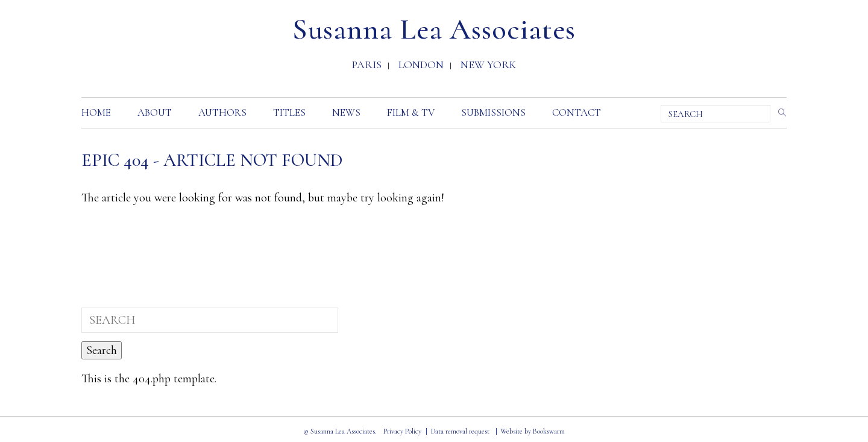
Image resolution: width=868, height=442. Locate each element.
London (421, 66)
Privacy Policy (402, 431)
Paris (367, 66)
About (155, 112)
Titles (289, 112)
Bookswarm (549, 431)
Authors (222, 112)
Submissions (493, 112)
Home (96, 112)
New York (488, 66)
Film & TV (411, 112)
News (346, 112)
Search (780, 112)
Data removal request (460, 431)
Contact (577, 112)
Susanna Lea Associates (434, 29)
